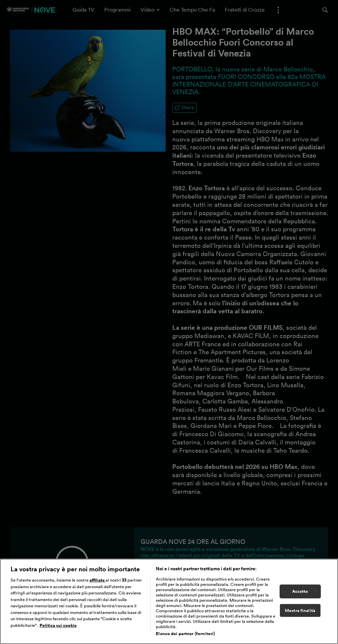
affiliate (98, 580)
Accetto (300, 591)
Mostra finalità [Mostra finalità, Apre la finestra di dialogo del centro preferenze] (300, 610)
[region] (169, 601)
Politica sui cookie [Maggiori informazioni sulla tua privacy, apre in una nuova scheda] (58, 625)
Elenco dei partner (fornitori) (185, 634)
